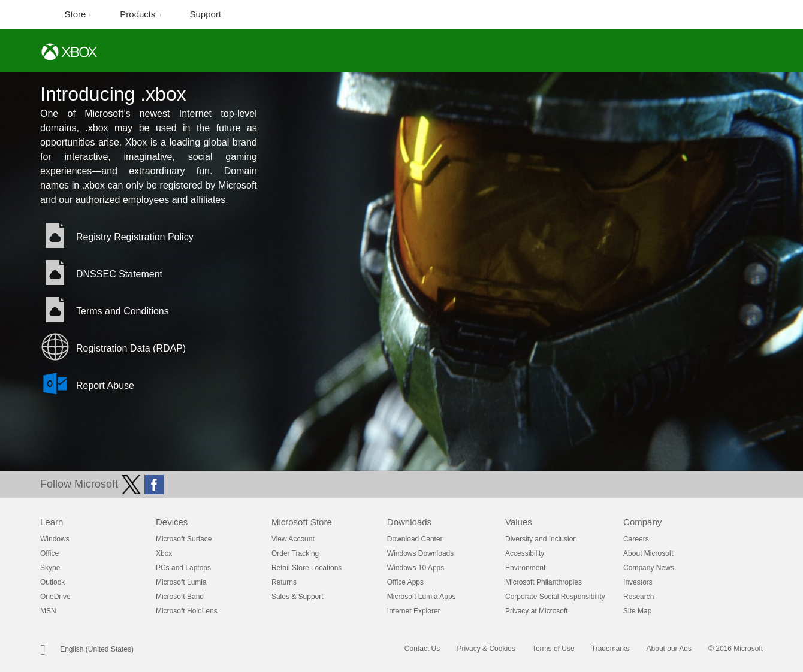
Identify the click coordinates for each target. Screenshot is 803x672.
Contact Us (422, 649)
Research (639, 597)
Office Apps (405, 582)
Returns (284, 582)
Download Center (415, 539)
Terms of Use (553, 649)
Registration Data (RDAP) (131, 348)
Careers (636, 539)
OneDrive (55, 597)
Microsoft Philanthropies (544, 582)
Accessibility (525, 553)
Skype (50, 568)
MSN (48, 611)
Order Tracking (295, 553)
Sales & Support (298, 597)
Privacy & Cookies (486, 649)
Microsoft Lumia (181, 582)
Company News (649, 568)
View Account (293, 539)
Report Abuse (105, 385)
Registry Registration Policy (135, 237)
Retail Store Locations (307, 568)
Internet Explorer (414, 611)
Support (206, 14)
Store (77, 14)
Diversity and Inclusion (541, 539)
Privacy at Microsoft (537, 611)
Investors (638, 582)
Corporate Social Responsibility (555, 597)
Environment (525, 568)
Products (139, 14)
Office (49, 553)
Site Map (637, 611)
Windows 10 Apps (416, 568)
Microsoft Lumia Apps (422, 597)
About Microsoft (648, 553)
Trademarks (611, 649)
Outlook (52, 582)
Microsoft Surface (184, 539)
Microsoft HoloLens (187, 611)
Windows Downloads (420, 553)
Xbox (164, 553)
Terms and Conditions (123, 311)
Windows (55, 539)
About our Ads (669, 649)
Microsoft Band (180, 597)
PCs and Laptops (183, 568)
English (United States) (97, 649)
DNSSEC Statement (119, 274)
